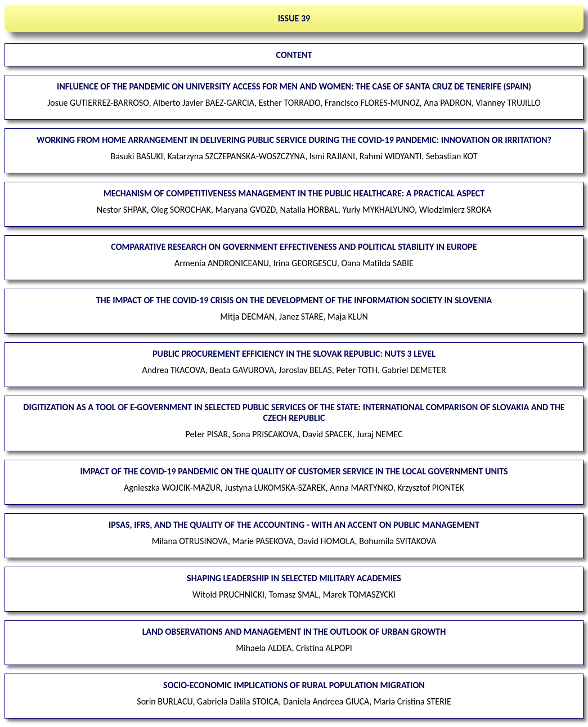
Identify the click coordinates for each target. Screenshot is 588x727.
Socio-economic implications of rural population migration (294, 685)
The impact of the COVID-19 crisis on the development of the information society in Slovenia (294, 300)
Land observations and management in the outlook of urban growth (294, 632)
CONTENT (294, 55)
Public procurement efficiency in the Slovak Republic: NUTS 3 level (294, 354)
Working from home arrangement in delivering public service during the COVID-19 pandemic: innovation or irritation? (294, 140)
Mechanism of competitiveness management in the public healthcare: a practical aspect (294, 193)
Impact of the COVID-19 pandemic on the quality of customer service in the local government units (294, 471)
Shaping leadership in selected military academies (294, 578)
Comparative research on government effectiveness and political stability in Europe (294, 247)
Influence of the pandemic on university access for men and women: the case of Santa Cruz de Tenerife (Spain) (294, 86)
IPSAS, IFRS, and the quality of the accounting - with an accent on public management (294, 525)
